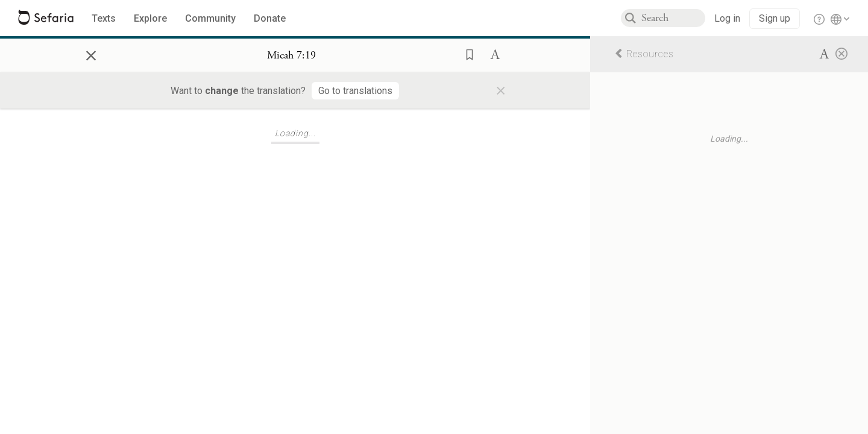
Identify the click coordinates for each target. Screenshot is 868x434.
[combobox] (673, 18)
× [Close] (91, 54)
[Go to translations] (355, 91)
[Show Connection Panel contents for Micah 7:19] (291, 55)
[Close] (841, 53)
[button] (466, 54)
